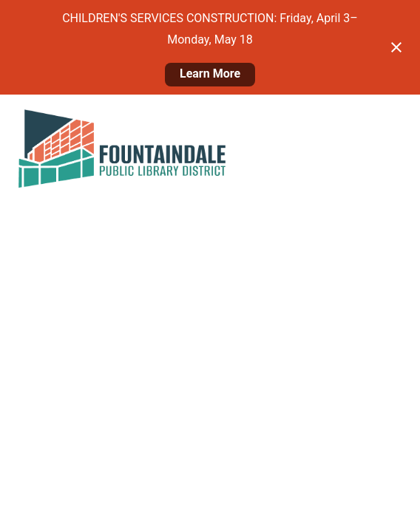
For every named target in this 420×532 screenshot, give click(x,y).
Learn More (210, 74)
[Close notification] (396, 47)
